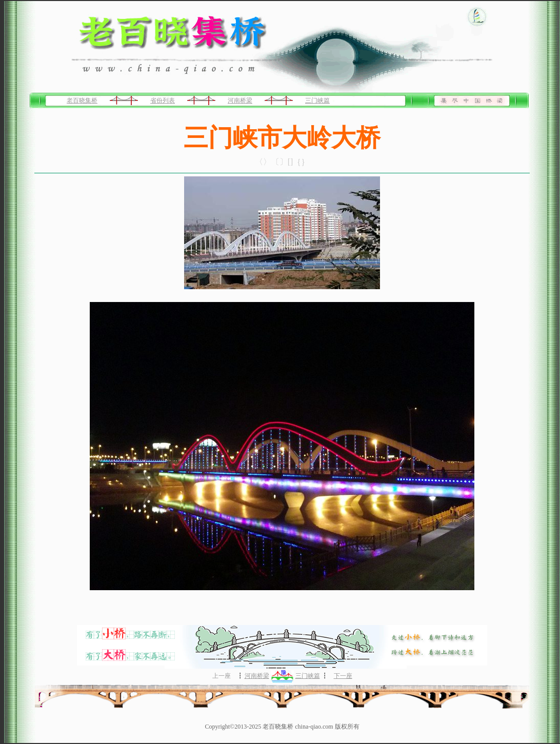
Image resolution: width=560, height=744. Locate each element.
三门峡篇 (317, 100)
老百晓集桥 (82, 100)
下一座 (343, 676)
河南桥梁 (240, 100)
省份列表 (163, 100)
